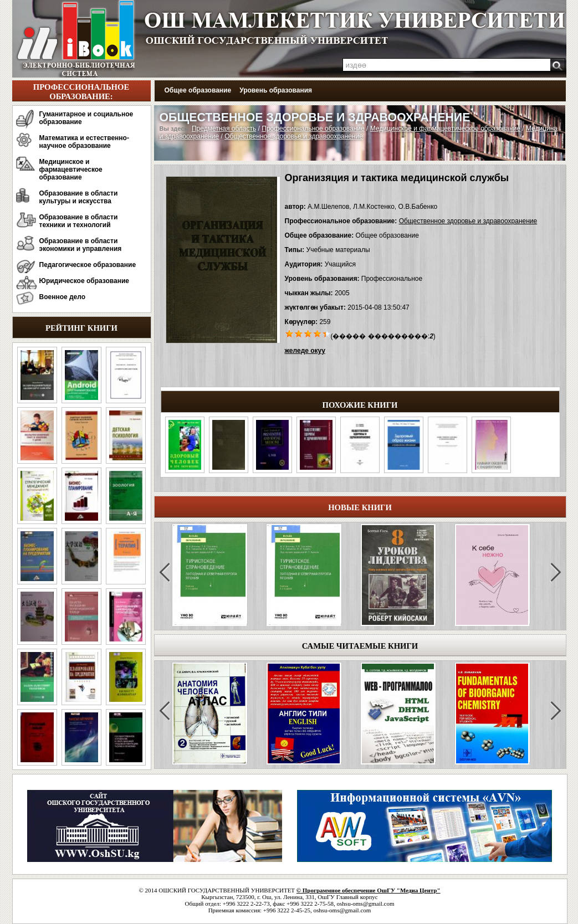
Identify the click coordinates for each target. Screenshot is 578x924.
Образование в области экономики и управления (81, 245)
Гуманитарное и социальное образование (86, 118)
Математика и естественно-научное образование (84, 142)
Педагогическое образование (88, 265)
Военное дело (63, 297)
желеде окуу (305, 351)
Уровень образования (276, 90)
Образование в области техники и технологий (79, 221)
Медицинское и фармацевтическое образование (71, 170)
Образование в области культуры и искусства (79, 197)
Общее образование (198, 90)
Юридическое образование (85, 281)
